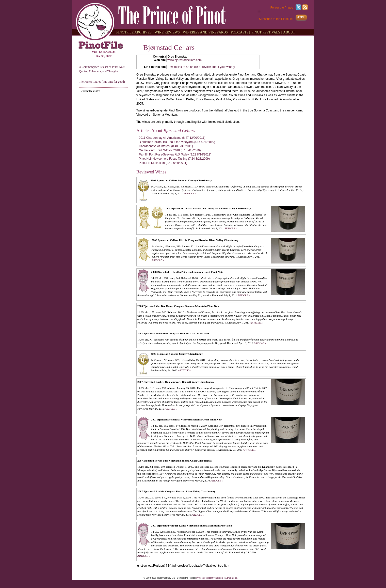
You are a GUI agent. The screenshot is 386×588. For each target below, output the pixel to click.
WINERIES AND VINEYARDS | (206, 32)
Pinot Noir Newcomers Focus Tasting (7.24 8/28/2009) (174, 159)
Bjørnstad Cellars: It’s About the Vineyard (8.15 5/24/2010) (177, 142)
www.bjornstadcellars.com (185, 60)
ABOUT (289, 32)
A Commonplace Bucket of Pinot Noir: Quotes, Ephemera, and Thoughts (102, 69)
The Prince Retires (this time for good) (102, 82)
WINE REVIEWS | (168, 32)
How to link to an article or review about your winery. (201, 67)
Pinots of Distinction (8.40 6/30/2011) (163, 163)
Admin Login (231, 578)
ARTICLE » (190, 193)
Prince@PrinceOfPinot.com (210, 578)
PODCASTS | (241, 32)
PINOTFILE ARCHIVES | (135, 32)
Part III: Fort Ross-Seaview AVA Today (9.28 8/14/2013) (175, 155)
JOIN (301, 17)
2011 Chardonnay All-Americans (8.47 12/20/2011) (172, 138)
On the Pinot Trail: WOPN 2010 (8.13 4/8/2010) (170, 150)
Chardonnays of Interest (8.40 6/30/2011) (166, 146)
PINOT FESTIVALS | (266, 32)
